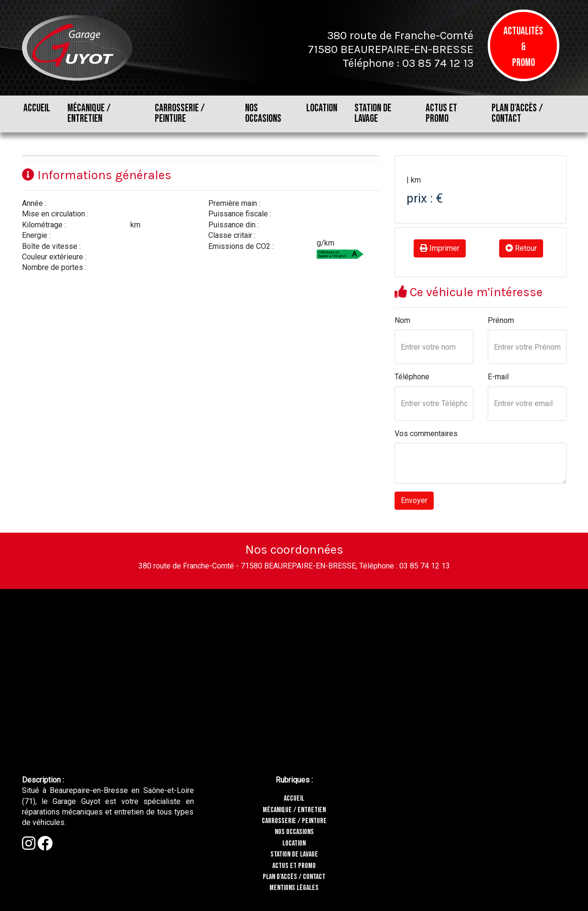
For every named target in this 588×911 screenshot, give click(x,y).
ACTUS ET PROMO (441, 113)
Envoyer (414, 500)
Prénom (501, 320)
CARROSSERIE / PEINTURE (180, 113)
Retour (521, 248)
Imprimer (440, 248)
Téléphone (412, 377)
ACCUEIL (37, 108)
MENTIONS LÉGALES (294, 888)
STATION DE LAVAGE (373, 113)
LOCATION (322, 108)
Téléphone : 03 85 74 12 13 (408, 63)
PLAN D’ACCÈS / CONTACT (517, 113)
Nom (402, 320)
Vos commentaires (426, 434)
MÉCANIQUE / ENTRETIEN (89, 113)
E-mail (498, 377)
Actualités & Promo (523, 47)
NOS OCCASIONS (263, 113)
